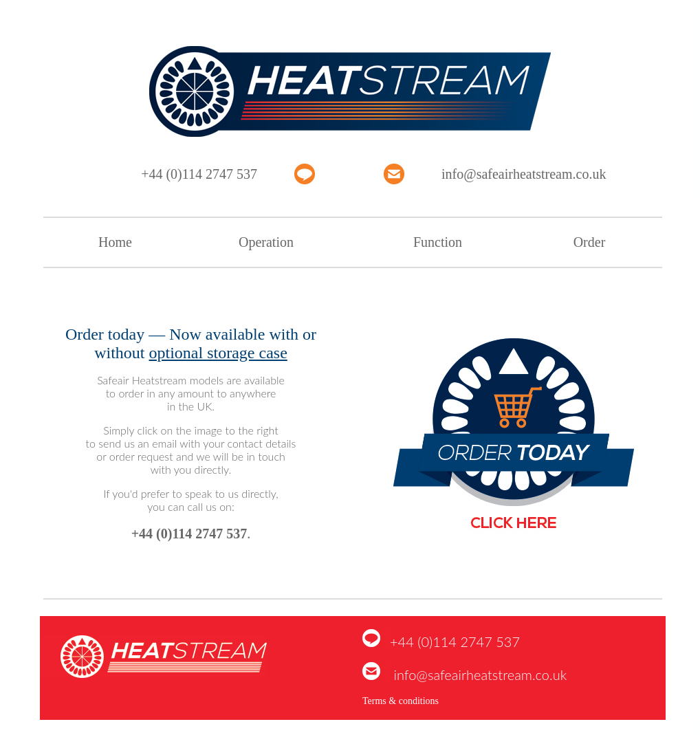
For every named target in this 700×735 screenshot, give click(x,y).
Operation (266, 242)
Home (115, 242)
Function (438, 242)
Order (590, 242)
